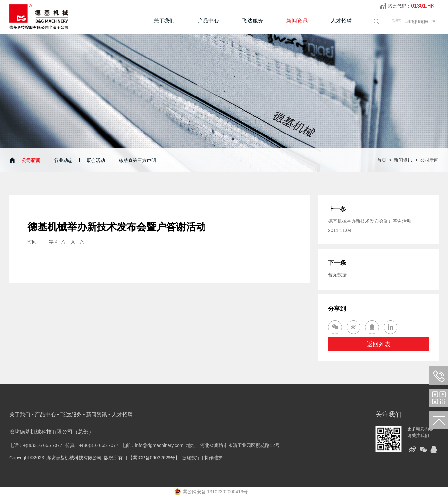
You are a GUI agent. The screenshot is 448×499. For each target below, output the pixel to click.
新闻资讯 (297, 21)
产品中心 (208, 21)
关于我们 (164, 21)
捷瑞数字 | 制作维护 (202, 458)
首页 (382, 160)
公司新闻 (31, 160)
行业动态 (63, 160)
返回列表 (379, 344)
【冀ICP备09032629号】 (154, 458)
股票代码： (411, 6)
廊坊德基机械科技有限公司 (74, 458)
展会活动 (96, 160)
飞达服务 (253, 21)
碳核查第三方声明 (137, 160)
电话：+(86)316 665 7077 (36, 445)
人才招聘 (341, 21)
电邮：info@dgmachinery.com (152, 445)
